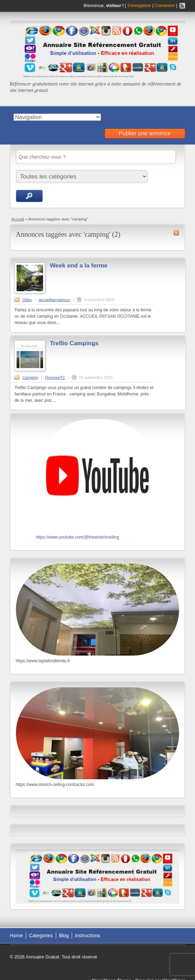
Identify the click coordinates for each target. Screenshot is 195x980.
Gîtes (27, 300)
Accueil (18, 219)
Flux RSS (182, 6)
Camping (30, 377)
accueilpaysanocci (54, 300)
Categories (41, 935)
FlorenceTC (55, 377)
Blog (64, 935)
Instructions (88, 935)
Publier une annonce (145, 133)
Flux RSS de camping (176, 233)
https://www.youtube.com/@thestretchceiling (77, 537)
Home (16, 935)
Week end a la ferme (79, 266)
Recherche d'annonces (29, 196)
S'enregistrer (139, 6)
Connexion (166, 6)
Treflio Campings (74, 343)
